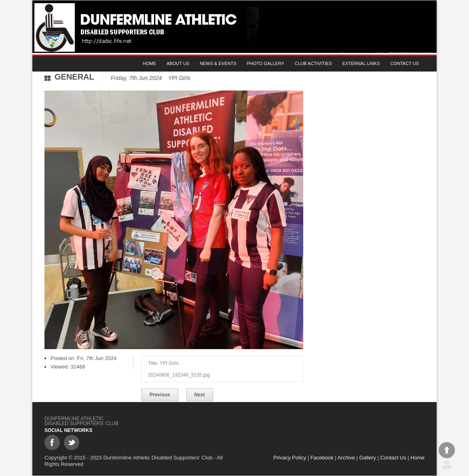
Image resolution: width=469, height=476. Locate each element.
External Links (361, 63)
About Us (178, 63)
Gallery (368, 458)
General (74, 77)
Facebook (322, 458)
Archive (346, 458)
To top (447, 456)
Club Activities (313, 63)
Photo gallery (266, 63)
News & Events (218, 63)
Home (149, 63)
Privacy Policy (290, 458)
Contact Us (405, 63)
